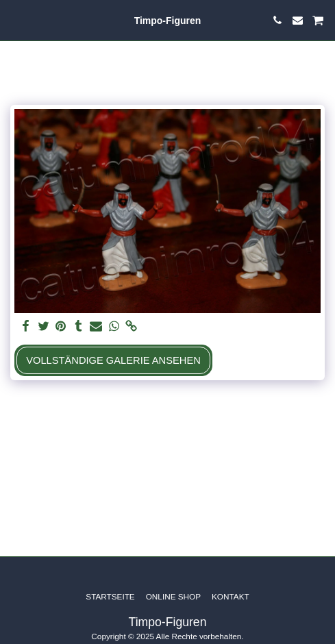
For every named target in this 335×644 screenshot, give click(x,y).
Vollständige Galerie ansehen (113, 360)
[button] (15, 20)
